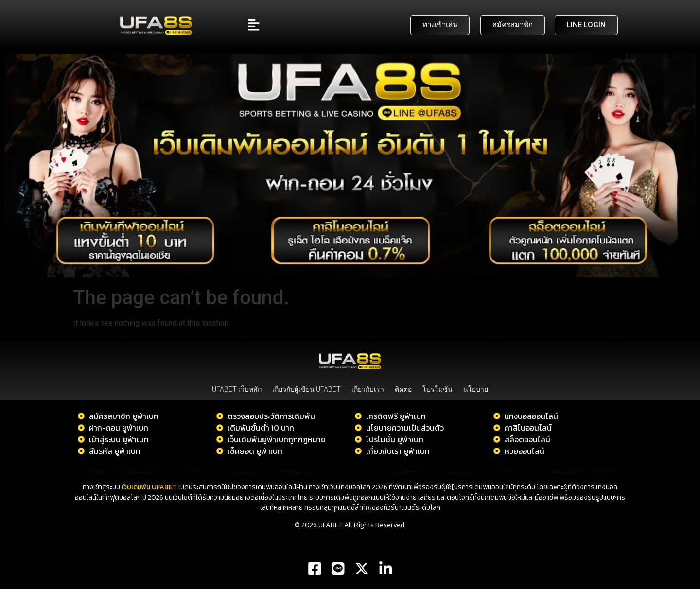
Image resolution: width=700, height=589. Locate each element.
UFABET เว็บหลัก (237, 389)
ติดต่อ (403, 389)
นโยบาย (476, 389)
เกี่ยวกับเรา (368, 389)
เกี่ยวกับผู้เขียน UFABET (306, 389)
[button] (254, 25)
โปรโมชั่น (437, 389)
